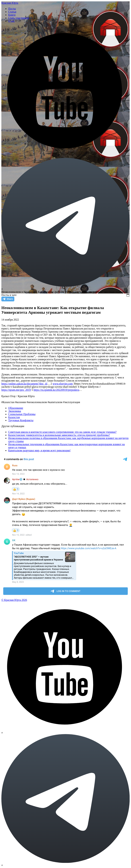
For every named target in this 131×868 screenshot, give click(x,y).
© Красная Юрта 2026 (14, 600)
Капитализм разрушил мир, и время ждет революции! (39, 450)
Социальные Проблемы (22, 414)
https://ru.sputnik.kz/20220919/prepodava (56, 390)
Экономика (15, 411)
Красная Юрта (10, 3)
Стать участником (19, 18)
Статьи (12, 12)
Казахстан (14, 417)
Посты (12, 9)
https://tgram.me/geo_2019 (16, 390)
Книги (12, 15)
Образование (16, 408)
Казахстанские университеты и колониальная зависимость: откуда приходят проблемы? (59, 435)
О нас (11, 21)
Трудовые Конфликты (21, 420)
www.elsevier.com (63, 384)
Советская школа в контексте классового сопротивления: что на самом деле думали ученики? (62, 432)
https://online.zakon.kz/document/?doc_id (24, 384)
